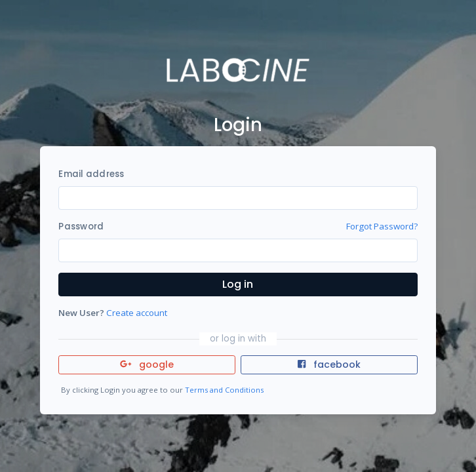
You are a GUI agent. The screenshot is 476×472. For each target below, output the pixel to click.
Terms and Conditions (224, 390)
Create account (137, 313)
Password (81, 226)
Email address (91, 174)
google (147, 364)
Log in (238, 284)
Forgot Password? (382, 226)
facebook (329, 364)
